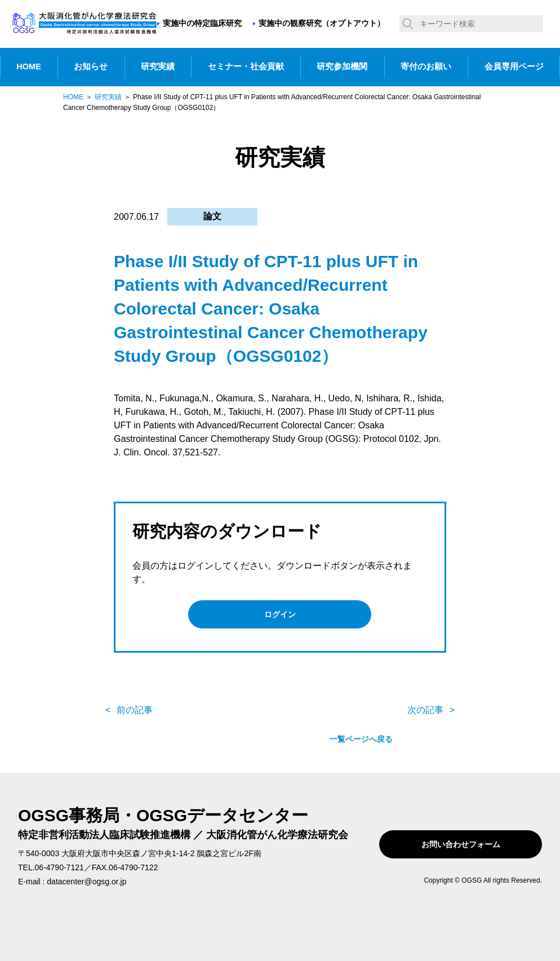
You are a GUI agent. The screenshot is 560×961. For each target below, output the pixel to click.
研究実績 (158, 67)
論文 (212, 216)
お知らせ (91, 67)
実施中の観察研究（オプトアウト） (322, 23)
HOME (29, 67)
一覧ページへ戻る (280, 705)
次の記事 (425, 704)
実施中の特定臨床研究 (202, 23)
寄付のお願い (426, 67)
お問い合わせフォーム (470, 839)
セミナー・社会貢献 (246, 67)
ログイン (280, 614)
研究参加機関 (342, 67)
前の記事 (135, 704)
